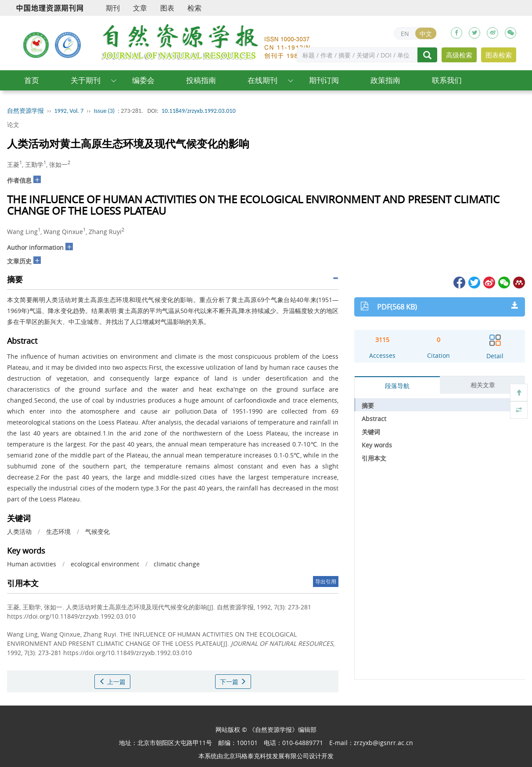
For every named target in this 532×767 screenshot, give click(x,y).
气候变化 (97, 531)
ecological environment (105, 564)
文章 (140, 8)
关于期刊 (86, 80)
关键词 (371, 432)
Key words (377, 445)
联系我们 (447, 80)
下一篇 (233, 682)
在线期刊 (262, 80)
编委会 (143, 80)
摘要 (368, 405)
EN (405, 34)
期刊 (113, 8)
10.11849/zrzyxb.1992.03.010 (199, 111)
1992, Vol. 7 (69, 111)
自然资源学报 (25, 111)
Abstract (374, 419)
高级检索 (459, 55)
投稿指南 (201, 80)
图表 (167, 8)
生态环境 (58, 531)
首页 (32, 80)
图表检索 (499, 55)
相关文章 (483, 385)
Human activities (32, 564)
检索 (194, 8)
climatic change (177, 564)
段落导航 (397, 386)
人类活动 (19, 531)
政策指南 (385, 80)
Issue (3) (104, 111)
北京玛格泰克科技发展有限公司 (266, 756)
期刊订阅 (324, 80)
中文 (426, 34)
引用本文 (374, 458)
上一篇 (112, 682)
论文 (13, 124)
